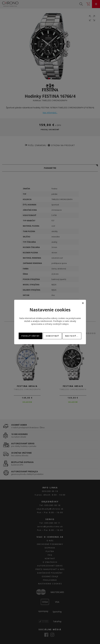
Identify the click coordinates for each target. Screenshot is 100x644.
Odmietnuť (52, 336)
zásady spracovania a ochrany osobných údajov (54, 323)
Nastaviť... (72, 336)
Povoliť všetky (30, 336)
